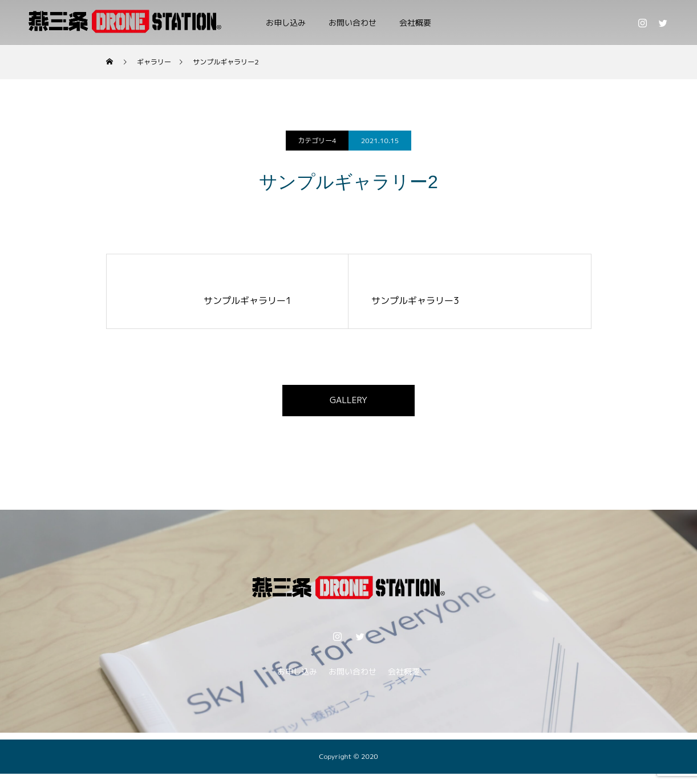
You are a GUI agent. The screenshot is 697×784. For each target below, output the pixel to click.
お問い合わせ (352, 23)
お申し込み (286, 23)
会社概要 (415, 23)
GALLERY (349, 402)
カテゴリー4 (317, 141)
